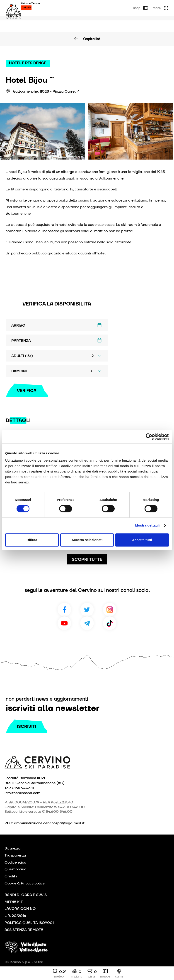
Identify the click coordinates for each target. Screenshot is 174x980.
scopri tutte (87, 559)
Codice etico (15, 862)
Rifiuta (32, 540)
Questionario (15, 869)
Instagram (110, 610)
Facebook (64, 610)
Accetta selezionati (87, 540)
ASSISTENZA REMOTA (24, 930)
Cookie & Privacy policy (25, 883)
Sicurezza (13, 848)
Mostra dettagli (147, 525)
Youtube (64, 623)
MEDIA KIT (14, 902)
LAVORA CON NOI (21, 909)
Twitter (87, 610)
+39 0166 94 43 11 (19, 788)
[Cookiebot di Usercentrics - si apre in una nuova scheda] (149, 437)
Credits (11, 876)
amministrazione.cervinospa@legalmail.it (49, 823)
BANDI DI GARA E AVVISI (26, 895)
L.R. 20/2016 (15, 916)
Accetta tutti (142, 540)
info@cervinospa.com (23, 793)
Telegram (87, 623)
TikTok (110, 623)
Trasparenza (15, 855)
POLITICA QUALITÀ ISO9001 (29, 923)
